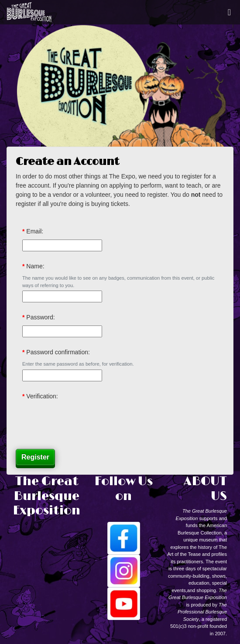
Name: (35, 266)
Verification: (42, 396)
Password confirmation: (58, 352)
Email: (35, 231)
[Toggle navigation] (229, 12)
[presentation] (89, 421)
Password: (40, 317)
